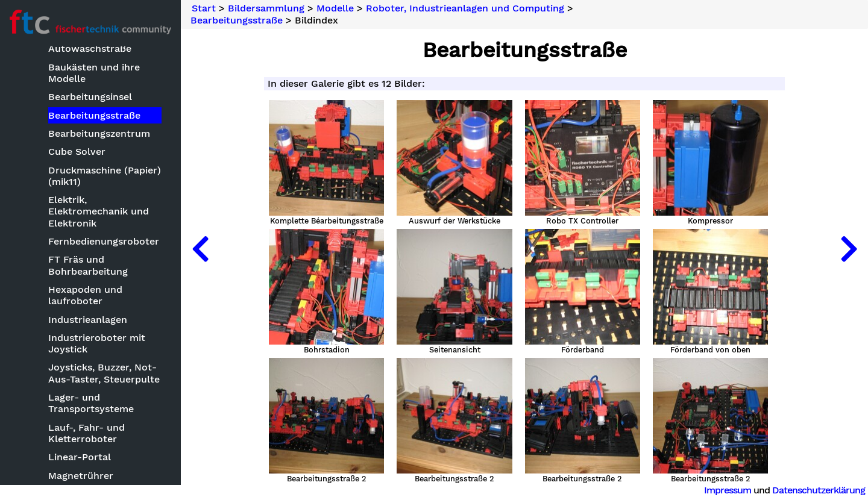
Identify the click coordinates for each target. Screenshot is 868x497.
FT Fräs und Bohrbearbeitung (88, 265)
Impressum (728, 490)
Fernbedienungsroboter (104, 241)
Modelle (335, 8)
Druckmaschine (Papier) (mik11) (105, 176)
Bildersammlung (266, 8)
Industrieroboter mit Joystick (97, 343)
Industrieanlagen (88, 320)
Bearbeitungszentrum (99, 133)
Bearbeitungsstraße (94, 115)
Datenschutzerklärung (819, 490)
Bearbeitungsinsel (90, 97)
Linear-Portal (80, 457)
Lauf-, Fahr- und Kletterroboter (86, 433)
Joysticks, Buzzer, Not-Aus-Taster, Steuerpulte (104, 373)
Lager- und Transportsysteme (91, 403)
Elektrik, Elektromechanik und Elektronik (99, 211)
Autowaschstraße (90, 48)
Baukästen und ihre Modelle (94, 73)
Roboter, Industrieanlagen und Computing (465, 8)
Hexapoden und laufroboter (85, 295)
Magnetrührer (81, 476)
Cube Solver (77, 152)
